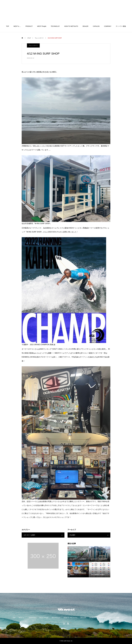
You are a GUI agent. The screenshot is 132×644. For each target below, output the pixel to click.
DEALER (85, 26)
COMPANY (108, 26)
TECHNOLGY (55, 26)
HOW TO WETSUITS (71, 26)
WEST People (42, 26)
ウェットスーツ (33, 45)
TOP (8, 26)
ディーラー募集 (121, 26)
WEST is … (17, 26)
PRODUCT (29, 26)
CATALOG (96, 26)
